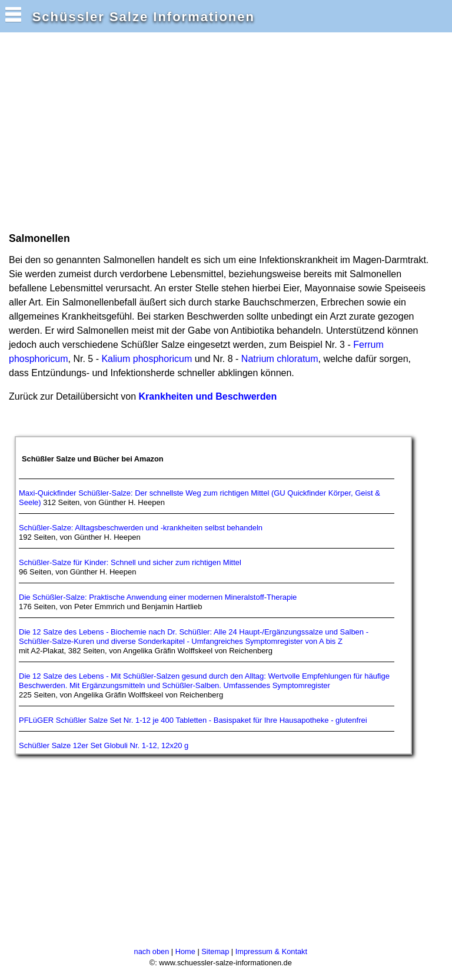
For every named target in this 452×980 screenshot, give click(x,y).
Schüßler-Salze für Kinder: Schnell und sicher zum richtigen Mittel (130, 562)
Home (185, 951)
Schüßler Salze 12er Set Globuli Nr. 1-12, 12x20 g (104, 745)
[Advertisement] (144, 131)
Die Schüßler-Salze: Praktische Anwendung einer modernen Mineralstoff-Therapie (158, 597)
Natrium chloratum (280, 359)
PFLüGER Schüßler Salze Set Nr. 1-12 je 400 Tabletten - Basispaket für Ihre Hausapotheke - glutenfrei (193, 720)
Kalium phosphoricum (147, 359)
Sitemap (215, 951)
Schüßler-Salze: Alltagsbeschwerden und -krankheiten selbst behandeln (141, 528)
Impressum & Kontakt (271, 951)
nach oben (152, 951)
